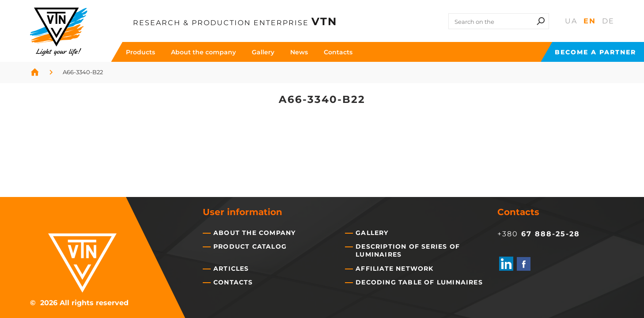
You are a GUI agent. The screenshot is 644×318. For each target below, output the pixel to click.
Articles (231, 269)
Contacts (338, 52)
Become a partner (595, 52)
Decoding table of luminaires (419, 282)
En (590, 21)
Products (140, 52)
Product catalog (250, 246)
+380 (539, 234)
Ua (571, 21)
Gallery (263, 52)
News (299, 52)
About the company (203, 52)
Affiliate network (394, 269)
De (608, 21)
